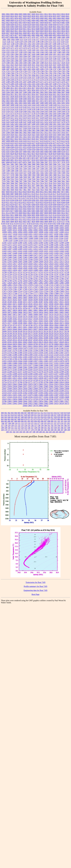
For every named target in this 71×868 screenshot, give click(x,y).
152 (16, 428)
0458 (42, 23)
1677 (38, 67)
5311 (29, 126)
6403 (33, 152)
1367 (29, 54)
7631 (67, 183)
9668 (50, 221)
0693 (59, 29)
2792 (46, 86)
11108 (16, 240)
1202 (42, 46)
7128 (16, 166)
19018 (36, 312)
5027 (8, 97)
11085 (46, 236)
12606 (25, 262)
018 (62, 413)
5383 (25, 130)
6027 (38, 139)
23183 (30, 391)
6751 (42, 156)
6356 (21, 149)
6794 (12, 158)
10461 (15, 228)
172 (12, 430)
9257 (67, 215)
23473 (25, 395)
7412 (59, 175)
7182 (50, 169)
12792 (20, 281)
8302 (42, 205)
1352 (8, 54)
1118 (42, 39)
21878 (62, 361)
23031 (62, 387)
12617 (15, 264)
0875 (8, 35)
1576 (59, 61)
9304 (4, 219)
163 (52, 428)
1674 (29, 67)
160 (42, 428)
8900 (55, 213)
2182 (63, 80)
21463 (56, 353)
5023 (59, 94)
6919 (38, 160)
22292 (56, 372)
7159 (12, 169)
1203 (46, 46)
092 (29, 421)
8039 (29, 192)
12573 (62, 260)
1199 (29, 46)
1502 (16, 56)
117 (39, 423)
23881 (62, 401)
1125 (4, 42)
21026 (15, 348)
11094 (15, 238)
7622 (63, 183)
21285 (20, 351)
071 (29, 419)
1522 (21, 58)
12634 (36, 266)
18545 (30, 304)
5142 (46, 109)
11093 (10, 238)
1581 (12, 63)
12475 (51, 255)
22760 (20, 382)
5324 (8, 128)
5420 (12, 135)
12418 (61, 249)
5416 (63, 133)
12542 (15, 260)
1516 (63, 56)
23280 (51, 391)
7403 (46, 175)
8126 (50, 194)
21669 (30, 357)
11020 (25, 234)
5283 (16, 124)
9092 (25, 215)
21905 (41, 363)
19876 (10, 327)
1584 (25, 63)
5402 (25, 133)
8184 (55, 198)
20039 (9, 329)
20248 (10, 336)
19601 (25, 323)
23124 (15, 391)
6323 (25, 147)
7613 (38, 183)
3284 (8, 92)
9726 (59, 221)
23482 (36, 395)
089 (19, 421)
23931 (4, 403)
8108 (25, 194)
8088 (16, 194)
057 (52, 417)
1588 (42, 63)
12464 (25, 255)
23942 (15, 403)
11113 (35, 240)
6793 (8, 158)
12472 (41, 255)
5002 (42, 92)
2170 (16, 80)
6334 (38, 147)
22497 (10, 376)
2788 (29, 86)
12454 (46, 253)
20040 (15, 329)
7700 (29, 188)
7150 (42, 166)
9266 (16, 217)
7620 (59, 183)
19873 (67, 325)
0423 (8, 23)
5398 (8, 133)
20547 (30, 340)
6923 (55, 160)
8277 (21, 205)
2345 (42, 84)
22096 (41, 367)
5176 (25, 114)
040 (65, 415)
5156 (8, 111)
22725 (30, 380)
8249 (67, 202)
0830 (46, 31)
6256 (50, 143)
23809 (20, 401)
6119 (42, 141)
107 (6, 423)
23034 (67, 387)
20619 (41, 342)
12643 (15, 268)
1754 (16, 71)
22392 (10, 374)
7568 (50, 179)
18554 (36, 304)
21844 (20, 361)
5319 (55, 126)
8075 (63, 192)
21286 (25, 351)
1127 (12, 42)
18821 (67, 308)
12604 (15, 262)
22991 (51, 387)
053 (39, 417)
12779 (25, 279)
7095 (50, 164)
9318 (33, 219)
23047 (4, 389)
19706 (4, 325)
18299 (36, 300)
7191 (21, 171)
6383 (63, 149)
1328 (63, 50)
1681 (50, 67)
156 (29, 428)
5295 (38, 124)
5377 (8, 130)
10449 (56, 226)
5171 (4, 114)
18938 (4, 312)
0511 (21, 25)
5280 (4, 124)
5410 (38, 133)
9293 (42, 217)
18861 (30, 310)
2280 (12, 84)
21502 (41, 355)
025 (16, 415)
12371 (10, 245)
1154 (63, 42)
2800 (8, 88)
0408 (50, 20)
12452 (36, 253)
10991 (10, 232)
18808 (51, 308)
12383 (67, 245)
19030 (41, 312)
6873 (29, 158)
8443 (25, 209)
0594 (33, 27)
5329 (29, 128)
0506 (67, 23)
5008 (67, 92)
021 (2, 415)
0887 (42, 35)
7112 (8, 166)
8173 (16, 198)
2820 (46, 88)
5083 (21, 103)
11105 (66, 238)
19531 (67, 321)
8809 (21, 213)
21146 (56, 348)
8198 (25, 200)
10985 (46, 230)
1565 (12, 61)
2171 (21, 80)
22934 (62, 384)
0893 (55, 35)
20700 (36, 344)
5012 (16, 94)
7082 (12, 164)
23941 (10, 403)
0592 (25, 27)
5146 (63, 109)
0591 (21, 27)
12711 (15, 272)
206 (60, 432)
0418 (55, 20)
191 (11, 432)
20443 (36, 338)
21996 (46, 365)
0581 (67, 25)
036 (52, 415)
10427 (67, 224)
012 (42, 413)
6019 (4, 139)
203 (50, 432)
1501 (12, 56)
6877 (38, 158)
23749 (51, 399)
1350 (67, 52)
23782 (67, 399)
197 (31, 432)
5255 (55, 122)
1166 (46, 44)
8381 (16, 207)
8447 (33, 209)
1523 (25, 58)
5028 (12, 97)
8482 (25, 211)
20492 (51, 338)
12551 (41, 260)
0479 (59, 23)
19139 (4, 317)
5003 (46, 92)
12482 (20, 257)
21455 (51, 353)
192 (14, 432)
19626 (46, 323)
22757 (15, 382)
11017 (10, 234)
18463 (10, 304)
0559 (29, 25)
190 (7, 432)
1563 (4, 61)
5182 (50, 114)
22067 (15, 367)
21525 (51, 355)
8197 (21, 200)
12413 (41, 249)
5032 (29, 97)
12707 (67, 270)
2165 (63, 78)
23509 (62, 395)
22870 (30, 384)
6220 (8, 143)
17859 (41, 293)
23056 (25, 389)
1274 (25, 48)
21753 (4, 359)
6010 (55, 137)
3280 (59, 90)
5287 (29, 124)
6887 (67, 158)
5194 (29, 116)
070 (26, 419)
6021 (12, 139)
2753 (59, 84)
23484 (41, 395)
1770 (16, 73)
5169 (63, 111)
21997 (51, 365)
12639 (62, 266)
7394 (33, 175)
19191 (36, 317)
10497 (4, 230)
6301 (46, 145)
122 (55, 423)
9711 (55, 221)
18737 (67, 306)
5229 (16, 120)
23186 (36, 391)
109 (13, 423)
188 (65, 430)
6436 (38, 152)
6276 (59, 143)
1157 (8, 44)
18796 (46, 308)
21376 (4, 353)
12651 (56, 268)
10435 (20, 226)
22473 (46, 374)
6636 (42, 154)
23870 (56, 401)
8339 (50, 205)
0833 (59, 31)
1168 (54, 44)
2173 (29, 80)
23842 (25, 401)
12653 (67, 268)
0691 (50, 29)
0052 (8, 18)
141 (49, 426)
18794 (41, 308)
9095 (33, 215)
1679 (46, 67)
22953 (4, 387)
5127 (54, 107)
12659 (30, 270)
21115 (36, 348)
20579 (62, 340)
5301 (55, 124)
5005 (55, 92)
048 (22, 417)
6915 (21, 160)
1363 (12, 54)
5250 (38, 122)
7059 (38, 162)
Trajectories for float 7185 (36, 582)
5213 (21, 118)
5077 (63, 101)
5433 (46, 135)
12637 (51, 266)
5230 (21, 120)
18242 (15, 300)
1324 (50, 50)
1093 (13, 39)
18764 (25, 308)
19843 (56, 325)
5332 (42, 128)
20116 (30, 331)
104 (65, 421)
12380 (51, 245)
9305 (8, 219)
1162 (29, 44)
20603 (25, 342)
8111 (29, 194)
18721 (56, 306)
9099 (42, 215)
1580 (8, 63)
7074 (55, 162)
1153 (59, 42)
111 (19, 423)
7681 (8, 188)
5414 (55, 133)
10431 (4, 226)
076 (45, 419)
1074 (25, 37)
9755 (20, 224)
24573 (67, 403)
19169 (20, 317)
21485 (10, 355)
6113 (29, 141)
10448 (51, 226)
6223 (16, 143)
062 (69, 417)
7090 (42, 164)
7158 (8, 169)
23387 (36, 393)
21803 (25, 359)
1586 (33, 63)
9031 (12, 215)
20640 (4, 344)
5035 (42, 97)
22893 (41, 384)
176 (26, 430)
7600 (59, 181)
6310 (16, 147)
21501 (36, 355)
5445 (63, 135)
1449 (46, 54)
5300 (50, 124)
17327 (51, 287)
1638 (59, 65)
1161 (25, 44)
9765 (54, 224)
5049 (25, 99)
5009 (4, 94)
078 (52, 419)
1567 (21, 61)
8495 (46, 211)
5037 (50, 97)
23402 (46, 393)
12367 (56, 243)
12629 (10, 266)
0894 (59, 35)
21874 (56, 361)
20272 (25, 336)
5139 (33, 109)
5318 (50, 126)
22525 (30, 376)
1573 (46, 61)
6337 (50, 147)
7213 (33, 171)
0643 (63, 27)
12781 (36, 279)
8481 (21, 211)
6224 (21, 143)
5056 (50, 99)
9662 (42, 221)
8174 (21, 198)
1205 (54, 46)
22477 (56, 374)
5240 (63, 120)
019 (65, 413)
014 (49, 413)
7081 (8, 164)
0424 (12, 23)
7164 (25, 169)
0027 (21, 16)
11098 (31, 238)
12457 (62, 253)
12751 (10, 276)
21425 (30, 353)
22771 (30, 382)
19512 (62, 321)
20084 (61, 329)
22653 (36, 378)
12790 (10, 281)
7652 (29, 185)
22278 (41, 372)
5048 (21, 99)
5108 (51, 105)
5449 (12, 137)
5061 (67, 99)
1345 (46, 52)
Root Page (35, 594)
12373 (20, 245)
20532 (15, 340)
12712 (20, 272)
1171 (67, 44)
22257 (20, 372)
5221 (50, 118)
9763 (46, 224)
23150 (25, 391)
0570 (59, 25)
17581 (51, 291)
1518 (4, 58)
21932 (56, 363)
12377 (36, 245)
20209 (46, 334)
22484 (62, 374)
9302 (63, 217)
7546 (63, 177)
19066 (4, 315)
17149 (46, 285)
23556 (30, 397)
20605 (30, 342)
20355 (10, 338)
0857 (55, 33)
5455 (33, 137)
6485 (50, 152)
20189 (41, 334)
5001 (38, 92)
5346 (67, 128)
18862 (36, 310)
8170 (8, 198)
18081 (10, 298)
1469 (67, 54)
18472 (15, 304)
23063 (30, 389)
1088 (59, 37)
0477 (50, 23)
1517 (67, 56)
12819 (30, 281)
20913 (25, 346)
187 (62, 430)
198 (34, 432)
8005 (67, 190)
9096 (38, 215)
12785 (56, 279)
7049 (29, 162)
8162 (50, 196)
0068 (8, 20)
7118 (12, 166)
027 (22, 415)
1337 (16, 52)
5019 (46, 94)
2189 (12, 82)
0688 (38, 29)
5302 (59, 124)
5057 (55, 99)
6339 (59, 147)
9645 (8, 221)
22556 (56, 376)
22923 (56, 384)
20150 (15, 334)
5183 (55, 114)
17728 (25, 293)
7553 (16, 179)
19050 (51, 312)
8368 (55, 205)
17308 (41, 287)
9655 (25, 221)
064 (6, 419)
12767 (46, 276)
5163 (38, 111)
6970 (12, 162)
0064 (59, 18)
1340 (29, 52)
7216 (46, 171)
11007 (56, 232)
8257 (16, 205)
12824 (56, 281)
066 (12, 419)
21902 (36, 363)
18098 (30, 298)
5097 (8, 105)
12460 (10, 255)
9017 (67, 213)
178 (32, 430)
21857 (36, 361)
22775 (36, 382)
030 (32, 415)
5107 (46, 105)
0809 (8, 31)
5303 (63, 124)
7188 (8, 171)
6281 (12, 145)
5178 (33, 114)
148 (2, 428)
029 (29, 415)
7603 (67, 181)
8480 (16, 211)
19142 (10, 317)
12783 (46, 279)
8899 (50, 213)
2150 (4, 78)
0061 (46, 18)
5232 (29, 120)
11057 (51, 234)
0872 (63, 33)
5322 (67, 126)
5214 (25, 118)
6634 (38, 154)
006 (22, 413)
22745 (62, 380)
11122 (55, 240)
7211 (25, 171)
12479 (4, 257)
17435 (51, 289)
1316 (21, 50)
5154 (67, 109)
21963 (15, 365)
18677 (36, 306)
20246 (4, 336)
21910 (46, 363)
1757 (29, 71)
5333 (46, 128)
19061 (56, 312)
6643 (4, 156)
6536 (63, 152)
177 (29, 430)
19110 (51, 315)
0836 (4, 33)
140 (45, 426)
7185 (63, 169)
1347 (55, 52)
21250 (4, 351)
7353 (4, 175)
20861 (10, 346)
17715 (20, 293)
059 (59, 417)
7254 (21, 173)
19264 (61, 317)
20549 (36, 340)
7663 (46, 185)
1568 (25, 61)
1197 (20, 46)
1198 (25, 46)
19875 (4, 327)
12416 (51, 249)
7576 (67, 179)
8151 (38, 196)
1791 (21, 75)
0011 (42, 14)
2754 (63, 84)
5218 (42, 118)
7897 (29, 190)
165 (59, 428)
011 (39, 413)
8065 (50, 192)
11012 (67, 232)
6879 (42, 158)
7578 (4, 181)
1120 (50, 39)
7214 (38, 171)
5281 (8, 124)
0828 (38, 31)
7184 (59, 169)
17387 (20, 289)
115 (32, 423)
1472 (4, 56)
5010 (8, 94)
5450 (16, 137)
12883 (46, 283)
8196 (16, 200)
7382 (21, 175)
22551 (41, 376)
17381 (15, 289)
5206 (59, 116)
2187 (4, 82)
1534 (46, 58)
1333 (67, 50)
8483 (29, 211)
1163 (33, 44)
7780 (42, 188)
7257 (25, 173)
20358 (15, 338)
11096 (20, 238)
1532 (42, 58)
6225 (25, 143)
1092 (9, 39)
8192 (4, 200)
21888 (15, 363)
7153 (55, 166)
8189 (67, 198)
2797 (63, 86)
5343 (59, 128)
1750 (67, 69)
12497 (62, 257)
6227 (33, 143)
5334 (50, 128)
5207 (63, 116)
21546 (67, 355)
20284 (36, 336)
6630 (21, 154)
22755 (10, 382)
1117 (38, 39)
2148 (63, 75)
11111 (26, 240)
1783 (55, 73)
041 (69, 415)
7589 (25, 181)
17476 (10, 291)
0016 (63, 14)
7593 (29, 181)
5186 (63, 114)
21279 (15, 351)
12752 (15, 276)
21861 (41, 361)
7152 (50, 166)
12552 (46, 260)
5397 (4, 133)
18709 (51, 306)
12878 (20, 283)
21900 (30, 363)
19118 (56, 315)
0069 (12, 20)
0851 (29, 33)
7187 (4, 171)
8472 (67, 209)
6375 (50, 149)
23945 (20, 403)
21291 (30, 351)
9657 (29, 221)
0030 (33, 16)
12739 (30, 274)
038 (59, 415)
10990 (4, 232)
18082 (15, 298)
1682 (55, 67)
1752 (8, 71)
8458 (46, 209)
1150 (46, 42)
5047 (16, 99)
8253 (8, 205)
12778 (20, 279)
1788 (8, 75)
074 (39, 419)
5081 (12, 103)
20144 (4, 334)
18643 (15, 306)
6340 (63, 147)
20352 (4, 338)
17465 (62, 289)
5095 (4, 105)
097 (45, 421)
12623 (46, 264)
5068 (29, 101)
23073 (51, 389)
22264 (25, 372)
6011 (59, 137)
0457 (38, 23)
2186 (67, 80)
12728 (67, 272)
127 (2, 426)
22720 (15, 380)
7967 (50, 190)
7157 (4, 169)
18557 (41, 304)
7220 (55, 171)
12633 (30, 266)
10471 (36, 228)
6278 (67, 143)
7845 (8, 190)
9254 (59, 215)
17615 (67, 291)
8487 (42, 211)
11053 (35, 234)
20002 (67, 327)
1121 (54, 39)
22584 (4, 378)
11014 (5, 234)
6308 (8, 147)
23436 (67, 393)
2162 (50, 78)
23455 (15, 395)
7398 (38, 175)
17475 (4, 291)
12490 (46, 257)
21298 (41, 351)
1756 (25, 71)
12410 (25, 249)
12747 (56, 274)
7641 (8, 185)
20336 (62, 336)
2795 (55, 86)
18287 (25, 300)
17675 (10, 293)
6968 (8, 162)
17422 (36, 289)
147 (69, 426)
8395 (59, 207)
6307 (4, 147)
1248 (67, 46)
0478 (55, 23)
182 (45, 430)
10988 (62, 230)
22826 (67, 382)
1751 (4, 71)
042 (2, 417)
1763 (55, 71)
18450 (67, 302)
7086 (29, 164)
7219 (50, 171)
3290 (33, 92)
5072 (42, 101)
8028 (25, 192)
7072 (50, 162)
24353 (56, 403)
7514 (42, 177)
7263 (46, 173)
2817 (33, 88)
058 (55, 417)
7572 (59, 179)
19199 (41, 317)
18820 (62, 308)
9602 (46, 219)
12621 (36, 264)
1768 (8, 73)
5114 (4, 107)
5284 (21, 124)
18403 (51, 302)
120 (48, 423)
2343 (33, 84)
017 (59, 413)
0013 (50, 14)
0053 (12, 18)
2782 (4, 86)
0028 (25, 16)
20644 (10, 344)
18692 (41, 306)
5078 (67, 101)
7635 (4, 185)
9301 (59, 217)
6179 (59, 141)
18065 (67, 296)
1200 (33, 46)
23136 (20, 391)
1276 (33, 48)
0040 (63, 16)
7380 (16, 175)
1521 (16, 58)
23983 (46, 403)
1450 (50, 54)
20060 (46, 329)
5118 (16, 107)
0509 (12, 25)
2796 (59, 86)
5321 (63, 126)
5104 (34, 105)
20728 (51, 344)
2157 (33, 78)
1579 (4, 63)
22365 (67, 372)
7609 (21, 183)
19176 (25, 317)
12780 (30, 279)
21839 (15, 361)
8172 (12, 198)
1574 (50, 61)
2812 (12, 88)
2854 (59, 88)
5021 (55, 94)
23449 (4, 395)
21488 (15, 355)
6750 (38, 156)
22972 (30, 387)
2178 (46, 80)
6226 (29, 143)
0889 (50, 35)
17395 (25, 289)
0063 (55, 18)
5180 (42, 114)
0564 (33, 25)
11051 (30, 234)
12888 (67, 283)
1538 (63, 58)
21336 (56, 351)
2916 (21, 90)
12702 (62, 270)
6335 (42, 147)
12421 (10, 251)
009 (32, 413)
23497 (56, 395)
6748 (29, 156)
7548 (4, 179)
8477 (12, 211)
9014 (63, 213)
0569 (55, 25)
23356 (20, 393)
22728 (36, 380)
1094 (17, 39)
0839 (12, 33)
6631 (25, 154)
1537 (59, 58)
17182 (67, 285)
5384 (29, 130)
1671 (16, 67)
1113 (21, 39)
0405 (38, 20)
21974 (25, 365)
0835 (67, 31)
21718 (56, 357)
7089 (38, 164)
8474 (4, 211)
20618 (36, 342)
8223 (42, 202)
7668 (59, 185)
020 (69, 413)
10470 (30, 228)
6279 (4, 145)
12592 (4, 262)
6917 (29, 160)
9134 (55, 215)
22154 (61, 367)
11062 (61, 234)
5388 (42, 130)
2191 (21, 82)
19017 (30, 312)
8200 (33, 200)
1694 (33, 69)
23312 (67, 391)
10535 (15, 230)
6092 (50, 139)
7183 (55, 169)
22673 (46, 378)
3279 (55, 90)
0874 (4, 35)
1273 (21, 48)
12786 (62, 279)
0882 (33, 35)
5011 (12, 94)
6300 (42, 145)
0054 (16, 18)
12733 (15, 274)
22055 (67, 365)
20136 (56, 331)
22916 (51, 384)
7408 (55, 175)
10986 (51, 230)
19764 (41, 325)
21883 (10, 363)
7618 (50, 183)
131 (16, 426)
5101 (21, 105)
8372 (63, 205)
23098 (67, 389)
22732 (41, 380)
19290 (4, 319)
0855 (46, 33)
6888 (4, 160)
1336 (12, 52)
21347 (61, 351)
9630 (50, 219)
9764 (50, 224)
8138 (4, 196)
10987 (56, 230)
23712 (30, 399)
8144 (21, 196)
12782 (41, 279)
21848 (30, 361)
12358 (15, 243)
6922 (50, 160)
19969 (30, 327)
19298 (10, 319)
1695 (38, 69)
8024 (21, 192)
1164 (38, 44)
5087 (38, 103)
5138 (29, 109)
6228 (38, 143)
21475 (67, 353)
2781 (67, 84)
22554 (46, 376)
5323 (4, 128)
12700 (51, 270)
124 (62, 423)
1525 (33, 58)
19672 (62, 323)
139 (42, 426)
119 (45, 423)
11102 (51, 238)
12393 (30, 247)
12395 (36, 247)
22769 (25, 382)
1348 (59, 52)
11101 (46, 238)
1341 (33, 52)
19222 (56, 317)
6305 (63, 145)
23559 (36, 397)
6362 (46, 149)
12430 (41, 251)
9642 (4, 221)
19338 (36, 319)
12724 (51, 272)
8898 (46, 213)
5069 (33, 101)
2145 (50, 75)
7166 (33, 169)
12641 (4, 268)
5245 (16, 122)
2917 (25, 90)
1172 (4, 46)
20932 (41, 346)
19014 (25, 312)
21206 (61, 348)
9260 (4, 217)
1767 (4, 73)
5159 (21, 111)
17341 (67, 287)
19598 (20, 323)
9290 (33, 217)
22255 (15, 372)
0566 (42, 25)
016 (55, 413)
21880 (4, 363)
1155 (67, 42)
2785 (16, 86)
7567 (46, 179)
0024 (12, 16)
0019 (4, 16)
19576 (4, 323)
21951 (4, 365)
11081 (30, 236)
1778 (33, 73)
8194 (12, 200)
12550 (36, 260)
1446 (38, 54)
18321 (56, 300)
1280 (50, 48)
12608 (36, 262)
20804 (56, 344)
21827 (61, 359)
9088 (16, 215)
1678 (42, 67)
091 (26, 421)
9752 (12, 224)
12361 (25, 243)
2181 (59, 80)
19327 (30, 319)
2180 (55, 80)
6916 (25, 160)
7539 (55, 177)
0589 (16, 27)
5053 (42, 99)
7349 (63, 173)
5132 (4, 109)
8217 (33, 202)
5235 (42, 120)
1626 (25, 65)
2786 (21, 86)
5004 (50, 92)
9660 (38, 221)
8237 (55, 202)
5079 (4, 103)
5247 (25, 122)
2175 (38, 80)
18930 (67, 310)
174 (19, 430)
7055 (33, 162)
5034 (38, 97)
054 (42, 417)
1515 (59, 56)
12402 (62, 247)
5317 (46, 126)
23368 (30, 393)
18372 (25, 302)
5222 (55, 118)
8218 (38, 202)
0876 (12, 35)
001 (6, 413)
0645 (4, 29)
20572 (51, 340)
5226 (4, 120)
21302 (46, 351)
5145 (59, 109)
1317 (25, 50)
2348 (55, 84)
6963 (67, 160)
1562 (67, 58)
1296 (67, 48)
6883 (55, 158)
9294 (46, 217)
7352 (67, 173)
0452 (16, 23)
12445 (67, 251)
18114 (46, 298)
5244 (12, 122)
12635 (41, 266)
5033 (33, 97)
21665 (25, 357)
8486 (38, 211)
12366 (51, 243)
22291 (51, 372)
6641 (63, 154)
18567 (46, 304)
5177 (29, 114)
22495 (67, 374)
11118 (45, 240)
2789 (33, 86)
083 (69, 419)
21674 (36, 357)
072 (32, 419)
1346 (50, 52)
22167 (67, 367)
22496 (4, 376)
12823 (51, 281)
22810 (62, 382)
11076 (25, 236)
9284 (29, 217)
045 (12, 417)
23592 (46, 397)
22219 (51, 370)
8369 (59, 205)
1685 (67, 67)
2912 (4, 90)
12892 (10, 285)
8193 (8, 200)
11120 (50, 240)
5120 (25, 107)
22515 (20, 376)
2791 (42, 86)
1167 (50, 44)
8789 (12, 213)
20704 (41, 344)
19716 (10, 325)
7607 (16, 183)
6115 (33, 141)
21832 (67, 359)
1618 (63, 63)
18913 (56, 310)
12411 (30, 249)
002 (9, 413)
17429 (46, 289)
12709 (10, 272)
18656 (25, 306)
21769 (10, 359)
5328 (25, 128)
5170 (67, 111)
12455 (51, 253)
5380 (16, 130)
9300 (55, 217)
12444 (62, 251)
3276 (42, 90)
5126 (50, 107)
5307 (12, 126)
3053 (29, 90)
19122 (61, 315)
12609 (41, 262)
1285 (63, 48)
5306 (8, 126)
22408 (15, 374)
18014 (30, 296)
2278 (4, 84)
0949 (63, 35)
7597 (46, 181)
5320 (59, 126)
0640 (50, 27)
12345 (4, 243)
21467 (62, 353)
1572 (42, 61)
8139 (8, 196)
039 (62, 415)
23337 (10, 393)
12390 (25, 247)
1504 (25, 56)
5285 (25, 124)
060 (62, 417)
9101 (46, 215)
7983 (59, 190)
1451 (55, 54)
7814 (59, 188)
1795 (29, 75)
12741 (36, 274)
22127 (51, 367)
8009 (8, 192)
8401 (67, 207)
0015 (59, 14)
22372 (4, 374)
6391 (67, 149)
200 (41, 432)
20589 (4, 342)
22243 (4, 372)
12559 (56, 260)
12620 (30, 264)
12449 (20, 253)
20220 (51, 334)
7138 (21, 166)
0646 (8, 29)
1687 (8, 69)
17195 (4, 287)
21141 (46, 348)
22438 (25, 374)
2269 (33, 82)
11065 (5, 236)
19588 (15, 323)
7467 (29, 177)
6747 (25, 156)
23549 (25, 397)
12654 (4, 270)
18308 (46, 300)
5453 (29, 137)
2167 (4, 80)
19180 (30, 317)
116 (35, 423)
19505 (56, 321)
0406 (42, 20)
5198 (46, 116)
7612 (33, 183)
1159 (17, 44)
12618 (20, 264)
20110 (25, 331)
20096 (4, 331)
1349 (63, 52)
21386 (15, 353)
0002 (8, 14)
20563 (46, 340)
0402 (29, 20)
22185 (15, 370)
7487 (33, 177)
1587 (38, 63)
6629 (16, 154)
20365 (20, 338)
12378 (41, 245)
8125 (46, 194)
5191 (16, 116)
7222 (63, 171)
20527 (4, 340)
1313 (8, 50)
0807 (4, 31)
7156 (67, 166)
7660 (38, 185)
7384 (25, 175)
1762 (50, 71)
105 (69, 421)
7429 (12, 177)
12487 (41, 257)
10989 (67, 230)
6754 (55, 156)
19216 (51, 317)
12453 (41, 253)
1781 (46, 73)
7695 (16, 188)
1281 (55, 48)
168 (69, 428)
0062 (50, 18)
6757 (67, 156)
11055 (46, 234)
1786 (67, 73)
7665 (50, 185)
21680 (46, 357)
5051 (33, 99)
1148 (38, 42)
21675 (41, 357)
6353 (8, 149)
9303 (67, 217)
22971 (25, 387)
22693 (62, 378)
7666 (55, 185)
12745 (51, 274)
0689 (42, 29)
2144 (46, 75)
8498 (55, 211)
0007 (29, 14)
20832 (62, 344)
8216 (29, 202)
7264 (50, 173)
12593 (10, 262)
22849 (20, 384)
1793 (25, 75)
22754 (4, 382)
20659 (15, 344)
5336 (55, 128)
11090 (61, 236)
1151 (50, 42)
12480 (10, 257)
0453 (21, 23)
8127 (55, 194)
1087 (55, 37)
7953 (42, 190)
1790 (16, 75)
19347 (46, 319)
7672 (67, 185)
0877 (16, 35)
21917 (51, 363)
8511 (4, 213)
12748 (62, 274)
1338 (21, 52)
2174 (33, 80)
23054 (20, 389)
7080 (4, 164)
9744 (67, 221)
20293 (41, 336)
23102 (4, 391)
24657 (30, 406)
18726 (62, 306)
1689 (16, 69)
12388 (20, 247)
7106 (67, 164)
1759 (38, 71)
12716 (30, 272)
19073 (20, 315)
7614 (42, 183)
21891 (25, 363)
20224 (56, 334)
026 (19, 415)
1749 (63, 69)
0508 (8, 25)
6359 (33, 149)
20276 (30, 336)
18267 (20, 300)
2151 (8, 78)
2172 (25, 80)
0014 (55, 14)
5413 (50, 133)
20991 (5, 348)
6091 (46, 139)
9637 (67, 219)
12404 (67, 247)
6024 (25, 139)
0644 (67, 27)
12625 (56, 264)
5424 (29, 135)
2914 (12, 90)
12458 (67, 253)
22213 (41, 370)
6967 (4, 162)
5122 (33, 107)
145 (62, 426)
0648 (12, 29)
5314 (33, 126)
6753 (50, 156)
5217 (38, 118)
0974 (4, 37)
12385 (10, 247)
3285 (12, 92)
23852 (36, 401)
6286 (33, 145)
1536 (55, 58)
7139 (25, 166)
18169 (61, 298)
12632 (25, 266)
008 (29, 413)
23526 (10, 397)
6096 (67, 139)
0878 (21, 35)
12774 (4, 279)
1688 (12, 69)
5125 (46, 107)
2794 (50, 86)
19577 (10, 323)
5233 (33, 120)
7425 (4, 177)
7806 (55, 188)
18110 (41, 298)
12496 (56, 257)
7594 (33, 181)
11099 (36, 238)
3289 (29, 92)
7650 (25, 185)
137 (36, 426)
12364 (41, 243)
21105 (31, 348)
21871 (51, 361)
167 (65, 428)
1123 (63, 39)
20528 (10, 340)
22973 (36, 387)
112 (22, 423)
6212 (63, 141)
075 (42, 419)
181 (42, 430)
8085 (8, 194)
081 (62, 419)
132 (19, 426)
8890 (33, 213)
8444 (29, 209)
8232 (50, 202)
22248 (10, 372)
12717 (35, 272)
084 (2, 421)
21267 (10, 351)
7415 (63, 175)
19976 (41, 327)
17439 (56, 289)
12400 (51, 247)
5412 (46, 133)
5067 (25, 101)
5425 (33, 135)
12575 (67, 260)
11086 (51, 236)
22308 (62, 372)
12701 (56, 270)
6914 (16, 160)
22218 (46, 370)
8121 (38, 194)
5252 (46, 122)
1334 (4, 52)
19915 (20, 327)
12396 (41, 247)
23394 (41, 393)
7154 (59, 166)
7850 (16, 190)
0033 (46, 16)
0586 (12, 27)
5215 (29, 118)
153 (19, 428)
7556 (21, 179)
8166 (67, 196)
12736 (25, 274)
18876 (46, 310)
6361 (42, 149)
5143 (50, 109)
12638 (56, 266)
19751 (36, 325)
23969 (41, 403)
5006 (59, 92)
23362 (25, 393)
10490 (56, 228)
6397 (21, 152)
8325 (46, 205)
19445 (46, 321)
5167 (55, 111)
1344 (42, 52)
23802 (10, 401)
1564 (8, 61)
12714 (25, 272)
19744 (25, 325)
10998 (41, 232)
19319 (25, 319)
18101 (36, 298)
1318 (29, 50)
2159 (42, 78)
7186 (67, 169)
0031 (38, 16)
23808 (15, 401)
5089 (46, 103)
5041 (67, 97)
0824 (29, 31)
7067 (46, 162)
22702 (67, 378)
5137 (25, 109)
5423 (25, 135)
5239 (59, 120)
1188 (16, 46)
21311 (51, 351)
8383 (25, 207)
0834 (63, 31)
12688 (36, 270)
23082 (56, 389)
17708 (15, 293)
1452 (59, 54)
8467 (59, 209)
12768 (51, 276)
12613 (61, 262)
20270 (20, 336)
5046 (12, 99)
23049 (10, 389)
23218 (46, 391)
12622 (41, 264)
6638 (50, 154)
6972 (16, 162)
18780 (36, 308)
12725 (56, 272)
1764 (59, 71)
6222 (12, 143)
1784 (59, 73)
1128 (17, 42)
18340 (4, 302)
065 (9, 419)
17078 (30, 285)
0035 (55, 16)
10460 (10, 228)
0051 (4, 18)
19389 (4, 321)
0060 (42, 18)
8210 (4, 202)
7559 (33, 179)
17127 (41, 285)
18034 (46, 296)
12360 (20, 243)
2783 (8, 86)
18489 (20, 304)
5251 (42, 122)
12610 (46, 262)
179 (36, 430)
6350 (67, 147)
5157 (12, 111)
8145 (25, 196)
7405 (50, 175)
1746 (50, 69)
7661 (42, 185)
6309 (12, 147)
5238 (55, 120)
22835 (10, 384)
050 (29, 417)
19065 (67, 312)
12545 (25, 260)
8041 (33, 192)
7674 (4, 188)
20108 (15, 331)
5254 (50, 122)
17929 (67, 293)
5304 (67, 124)
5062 (4, 101)
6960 (63, 160)
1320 (33, 50)
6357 (25, 149)
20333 (56, 336)
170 (6, 430)
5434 (50, 135)
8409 (12, 209)
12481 (15, 257)
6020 (8, 139)
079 (55, 419)
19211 (46, 317)
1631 (33, 65)
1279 (46, 48)
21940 (67, 363)
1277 (38, 48)
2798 (67, 86)
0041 (67, 16)
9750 (7, 224)
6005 (46, 137)
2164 (59, 78)
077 (49, 419)
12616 (10, 264)
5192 (21, 116)
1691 (21, 69)
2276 (63, 82)
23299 (62, 391)
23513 (67, 395)
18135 (51, 298)
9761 (37, 224)
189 (69, 430)
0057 (29, 18)
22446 (36, 374)
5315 (38, 126)
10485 (46, 228)
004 (16, 413)
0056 (25, 18)
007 (26, 413)
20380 (30, 338)
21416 (25, 353)
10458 (4, 228)
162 (49, 428)
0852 (33, 33)
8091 (21, 194)
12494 (51, 257)
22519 (25, 376)
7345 (59, 173)
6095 (63, 139)
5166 (50, 111)
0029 (29, 16)
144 (59, 426)
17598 (56, 291)
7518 (46, 177)
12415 (46, 249)
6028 (42, 139)
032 (39, 415)
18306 (41, 300)
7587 (21, 181)
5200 (55, 116)
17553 (41, 291)
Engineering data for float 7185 (35, 590)
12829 (15, 283)
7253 (16, 173)
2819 (42, 88)
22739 (46, 380)
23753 (56, 399)
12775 (10, 279)
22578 (67, 376)
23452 (10, 395)
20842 (4, 346)
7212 (29, 171)
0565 (38, 25)
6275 (55, 143)
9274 (21, 217)
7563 (38, 179)
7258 (29, 173)
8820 (25, 213)
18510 (25, 304)
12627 (67, 264)
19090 (36, 315)
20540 (25, 340)
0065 (63, 18)
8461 (50, 209)
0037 (59, 16)
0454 (25, 23)
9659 (33, 221)
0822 (21, 31)
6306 (67, 145)
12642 (10, 268)
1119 (46, 39)
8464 (55, 209)
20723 (46, 344)
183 (49, 430)
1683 (59, 67)
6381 (55, 149)
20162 (20, 334)
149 (6, 428)
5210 (8, 118)
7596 (42, 181)
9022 (8, 215)
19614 (36, 323)
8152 (42, 196)
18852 (25, 310)
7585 (12, 181)
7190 (16, 171)
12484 (30, 257)
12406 (4, 249)
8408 (8, 209)
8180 (42, 198)
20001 (62, 327)
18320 (51, 300)
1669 (8, 67)
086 (9, 421)
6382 (59, 149)
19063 (62, 312)
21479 (4, 355)
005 (19, 413)
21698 (51, 357)
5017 (38, 94)
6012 (63, 137)
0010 (38, 14)
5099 (12, 105)
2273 (50, 82)
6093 (55, 139)
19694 (67, 323)
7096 (55, 164)
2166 (67, 78)
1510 (38, 56)
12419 (67, 249)
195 (24, 432)
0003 (12, 14)
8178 (33, 198)
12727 (61, 272)
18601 (62, 304)
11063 (66, 234)
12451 (30, 253)
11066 (10, 236)
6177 (54, 141)
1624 (16, 65)
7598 (50, 181)
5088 (42, 103)
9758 (29, 224)
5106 (42, 105)
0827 (33, 31)
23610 (4, 399)
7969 (55, 190)
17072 (25, 285)
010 (36, 413)
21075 (25, 348)
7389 (29, 175)
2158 (38, 78)
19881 (15, 327)
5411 (42, 133)
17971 (10, 296)
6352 (4, 149)
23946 (25, 403)
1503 (21, 56)
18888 (51, 310)
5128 (59, 107)
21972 (20, 365)
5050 (29, 99)
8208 (63, 200)
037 (55, 415)
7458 (25, 177)
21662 (20, 357)
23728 (35, 399)
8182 (46, 198)
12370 (4, 245)
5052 (38, 99)
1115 (29, 39)
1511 (42, 56)
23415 (56, 393)
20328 (46, 336)
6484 (46, 152)
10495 (67, 228)
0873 (67, 33)
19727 (20, 325)
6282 (16, 145)
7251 (8, 173)
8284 (33, 205)
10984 (41, 230)
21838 (10, 361)
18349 (10, 302)
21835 (4, 361)
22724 (25, 380)
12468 (30, 255)
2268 (29, 82)
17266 (20, 287)
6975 (21, 162)
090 (22, 421)
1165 (42, 44)
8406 (4, 209)
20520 (62, 338)
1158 (12, 44)
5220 (46, 118)
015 (52, 413)
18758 (15, 308)
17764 (30, 293)
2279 (8, 84)
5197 (42, 116)
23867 (51, 401)
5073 (46, 101)
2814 (21, 88)
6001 (38, 137)
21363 (67, 351)
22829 (4, 384)
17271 (30, 287)
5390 (50, 130)
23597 (56, 397)
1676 (33, 67)
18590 (51, 304)
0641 (55, 27)
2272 (46, 82)
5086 (33, 103)
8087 (12, 194)
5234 (38, 120)
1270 (8, 48)
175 (22, 430)
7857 (21, 190)
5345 (63, 128)
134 (26, 426)
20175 (30, 334)
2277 (67, 82)
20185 (36, 334)
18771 (30, 308)
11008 (61, 232)
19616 (41, 323)
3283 (4, 92)
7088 (33, 164)
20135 (51, 331)
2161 (46, 78)
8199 (29, 200)
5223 (59, 118)
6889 (8, 160)
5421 (16, 135)
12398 (46, 247)
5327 (21, 128)
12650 (51, 268)
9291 (38, 217)
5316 (42, 126)
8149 (33, 196)
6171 (50, 141)
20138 (67, 331)
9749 (3, 224)
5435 (55, 135)
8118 (33, 194)
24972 (46, 406)
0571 (63, 25)
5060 (63, 99)
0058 (33, 18)
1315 (16, 50)
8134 (67, 194)
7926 (38, 190)
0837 (8, 33)
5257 (59, 122)
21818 (51, 359)
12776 (15, 279)
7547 (67, 177)
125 (65, 423)
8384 (29, 207)
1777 (29, 73)
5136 (21, 109)
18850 (20, 310)
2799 (4, 88)
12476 (56, 255)
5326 (16, 128)
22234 (62, 370)
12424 (20, 251)
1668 (4, 67)
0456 (33, 23)
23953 (30, 403)
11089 (56, 236)
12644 (20, 268)
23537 (20, 397)
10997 (36, 232)
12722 (41, 272)
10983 (36, 230)
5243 (8, 122)
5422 (21, 135)
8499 (59, 211)
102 (59, 421)
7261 (38, 173)
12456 (56, 253)
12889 (4, 285)
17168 (56, 285)
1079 (46, 37)
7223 (67, 171)
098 (49, 421)
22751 (67, 380)
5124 (42, 107)
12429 (36, 251)
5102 (25, 105)
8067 (59, 192)
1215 (59, 46)
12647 (36, 268)
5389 (46, 130)
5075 (55, 101)
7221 (59, 171)
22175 (10, 370)
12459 (4, 255)
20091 (67, 329)
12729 (4, 274)
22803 (51, 382)
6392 (4, 152)
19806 (46, 325)
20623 (51, 342)
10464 (25, 228)
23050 (15, 389)
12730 (10, 274)
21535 (62, 355)
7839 (4, 190)
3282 (67, 90)
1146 (29, 42)
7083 (16, 164)
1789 (12, 75)
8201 (38, 200)
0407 (46, 20)
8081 (67, 192)
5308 (16, 126)
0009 (33, 14)
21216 (66, 348)
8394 (55, 207)
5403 (29, 133)
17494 (15, 291)
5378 (12, 130)
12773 (67, 276)
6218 (67, 141)
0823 (25, 31)
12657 (20, 270)
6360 (38, 149)
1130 (25, 42)
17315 (46, 287)
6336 (46, 147)
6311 (21, 147)
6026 (33, 139)
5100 (17, 105)
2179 (50, 80)
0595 (38, 27)
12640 (67, 266)
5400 (16, 133)
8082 (4, 194)
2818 (38, 88)
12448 (15, 253)
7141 (33, 166)
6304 (59, 145)
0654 (33, 29)
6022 (16, 139)
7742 (38, 188)
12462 (20, 255)
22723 (20, 380)
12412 (35, 249)
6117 (38, 141)
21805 (30, 359)
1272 (16, 48)
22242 (67, 370)
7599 (55, 181)
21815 (46, 359)
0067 (4, 20)
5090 (50, 103)
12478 (67, 255)
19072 (15, 315)
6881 (46, 158)
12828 (10, 283)
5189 (8, 116)
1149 (42, 42)
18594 (56, 304)
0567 (46, 25)
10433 (10, 226)
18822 (4, 310)
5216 (33, 118)
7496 (38, 177)
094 (36, 421)
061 (65, 417)
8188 (63, 198)
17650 (4, 293)
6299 (38, 145)
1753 (12, 71)
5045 (8, 99)
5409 (33, 133)
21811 (41, 359)
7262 (42, 173)
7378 (12, 175)
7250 (4, 173)
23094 (62, 389)
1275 (29, 48)
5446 (67, 135)
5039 (59, 97)
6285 (29, 145)
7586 (16, 181)
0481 (63, 23)
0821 (16, 31)
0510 (16, 25)
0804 (63, 29)
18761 (20, 308)
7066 (42, 162)
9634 (63, 219)
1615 (50, 63)
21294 (36, 351)
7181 (46, 169)
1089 (63, 37)
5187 (67, 114)
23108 (10, 391)
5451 (21, 137)
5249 (33, 122)
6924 (59, 160)
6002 (42, 137)
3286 (16, 92)
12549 (30, 260)
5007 (63, 92)
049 (26, 417)
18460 (4, 304)
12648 (41, 268)
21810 (36, 359)
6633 (33, 154)
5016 (33, 94)
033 (42, 415)
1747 (55, 69)
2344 (38, 84)
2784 (12, 86)
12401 (56, 247)
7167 (38, 169)
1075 (29, 37)
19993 (51, 327)
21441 (46, 353)
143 (55, 426)
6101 (17, 141)
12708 (4, 272)
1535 (50, 58)
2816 (29, 88)
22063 (10, 367)
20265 (15, 336)
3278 (50, 90)
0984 (12, 37)
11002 (46, 232)
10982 (30, 230)
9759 (33, 224)
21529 (56, 355)
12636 (46, 266)
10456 (67, 226)
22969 (20, 387)
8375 (4, 207)
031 (36, 415)
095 (39, 421)
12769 (56, 276)
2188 (8, 82)
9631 (55, 219)
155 (26, 428)
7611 (29, 183)
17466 (67, 289)
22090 (30, 367)
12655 (10, 270)
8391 (42, 207)
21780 (15, 359)
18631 (10, 306)
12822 (46, 281)
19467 (51, 321)
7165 (29, 169)
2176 (42, 80)
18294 (30, 300)
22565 (62, 376)
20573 (56, 340)
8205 (50, 200)
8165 (63, 196)
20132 (41, 331)
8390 (38, 207)
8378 (8, 207)
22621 (20, 378)
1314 (12, 50)
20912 (20, 346)
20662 (20, 344)
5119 (20, 107)
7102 (63, 164)
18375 (30, 302)
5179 (38, 114)
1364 (16, 54)
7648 (21, 185)
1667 (67, 65)
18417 (56, 302)
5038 (55, 97)
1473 (8, 56)
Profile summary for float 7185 (35, 586)
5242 (4, 122)
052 (36, 417)
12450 (25, 253)
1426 (33, 54)
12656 (15, 270)
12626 (62, 264)
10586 (20, 230)
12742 (41, 274)
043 (6, 417)
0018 (67, 14)
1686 (4, 69)
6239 (46, 143)
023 (9, 415)
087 (12, 421)
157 (32, 428)
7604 (4, 183)
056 (49, 417)
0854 (42, 33)
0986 (16, 37)
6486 (55, 152)
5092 (59, 103)
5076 (59, 101)
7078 (63, 162)
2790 (38, 86)
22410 (20, 374)
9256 (63, 215)
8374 (67, 205)
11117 (40, 240)
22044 (62, 365)
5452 (25, 137)
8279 (25, 205)
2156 (29, 78)
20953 (46, 346)
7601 (63, 181)
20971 (62, 346)
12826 (67, 281)
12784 (51, 279)
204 (54, 432)
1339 (25, 52)
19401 (15, 321)
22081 (25, 367)
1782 (50, 73)
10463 (20, 228)
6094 (59, 139)
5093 (63, 103)
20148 (10, 334)
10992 (15, 232)
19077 (25, 315)
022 (6, 415)
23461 (20, 395)
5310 (25, 126)
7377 (8, 175)
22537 (36, 376)
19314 (20, 319)
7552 (12, 179)
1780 (42, 73)
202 (47, 432)
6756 (63, 156)
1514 (55, 56)
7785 (46, 188)
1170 (63, 44)
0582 (4, 27)
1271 (12, 48)
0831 (50, 31)
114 (29, 423)
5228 (12, 120)
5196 (38, 116)
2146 (55, 75)
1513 (50, 56)
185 (55, 430)
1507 (29, 56)
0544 (25, 25)
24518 (62, 403)
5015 (29, 94)
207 (64, 432)
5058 (59, 99)
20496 (56, 338)
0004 (16, 14)
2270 (38, 82)
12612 (56, 262)
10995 (25, 232)
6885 (63, 158)
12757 (30, 276)
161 (45, 428)
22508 (15, 376)
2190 (16, 82)
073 (36, 419)
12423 (15, 251)
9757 (24, 224)
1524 (29, 58)
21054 (20, 348)
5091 (55, 103)
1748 (59, 69)
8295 (38, 205)
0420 (63, 20)
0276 (25, 20)
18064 (62, 296)
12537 (67, 257)
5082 (16, 103)
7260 (33, 173)
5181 (46, 114)
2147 (59, 75)
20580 (67, 340)
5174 (16, 114)
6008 (50, 137)
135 (29, 426)
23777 (61, 399)
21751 (67, 357)
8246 (63, 202)
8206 (55, 200)
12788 (4, 281)
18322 (62, 300)
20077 (56, 329)
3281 (63, 90)
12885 (56, 283)
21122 (41, 348)
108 (9, 423)
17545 (36, 291)
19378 (67, 319)
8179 (38, 198)
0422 (4, 23)
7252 (12, 173)
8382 (21, 207)
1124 (67, 39)
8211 (8, 202)
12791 (15, 281)
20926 (36, 346)
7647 (16, 185)
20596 (15, 342)
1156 (4, 44)
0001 (4, 14)
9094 (29, 215)
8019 (16, 192)
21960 (10, 365)
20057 (35, 329)
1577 (63, 61)
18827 (10, 310)
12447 (10, 253)
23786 (4, 401)
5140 (38, 109)
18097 (25, 298)
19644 (56, 323)
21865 (46, 361)
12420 (4, 251)
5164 (42, 111)
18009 (20, 296)
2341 (25, 84)
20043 (20, 329)
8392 (46, 207)
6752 (46, 156)
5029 (16, 97)
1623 (12, 65)
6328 (29, 147)
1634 (46, 65)
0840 (16, 33)
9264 (8, 217)
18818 (56, 308)
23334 (4, 393)
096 (42, 421)
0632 (42, 27)
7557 (25, 179)
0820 (12, 31)
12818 (25, 281)
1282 (59, 48)
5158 (16, 111)
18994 (15, 312)
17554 (46, 291)
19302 (15, 319)
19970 (36, 327)
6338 (55, 147)
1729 (46, 69)
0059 (38, 18)
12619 (25, 264)
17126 (36, 285)
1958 (33, 75)
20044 (25, 329)
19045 (46, 312)
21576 (10, 357)
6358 (29, 149)
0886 (38, 35)
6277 (63, 143)
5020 (50, 94)
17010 (15, 285)
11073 (15, 236)
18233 (10, 300)
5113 (67, 105)
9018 (4, 215)
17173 (62, 285)
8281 (29, 205)
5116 (12, 107)
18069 (4, 298)
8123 (42, 194)
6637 (46, 154)
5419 (8, 135)
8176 (29, 198)
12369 (67, 243)
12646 (30, 268)
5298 (42, 124)
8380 (12, 207)
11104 (61, 238)
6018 (67, 137)
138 (39, 426)
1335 (8, 52)
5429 (42, 135)
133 (22, 426)
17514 (20, 291)
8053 (46, 192)
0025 (16, 16)
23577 (41, 397)
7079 (67, 162)
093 (32, 421)
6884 (59, 158)
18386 (36, 302)
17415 (30, 289)
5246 (21, 122)
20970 (56, 346)
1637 (55, 65)
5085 (29, 103)
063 (2, 419)
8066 (55, 192)
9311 (16, 219)
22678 (51, 378)
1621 (4, 65)
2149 (67, 75)
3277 (46, 90)
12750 (4, 276)
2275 (59, 82)
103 (62, 421)
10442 (41, 226)
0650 (21, 29)
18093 (20, 298)
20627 (56, 342)
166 (62, 428)
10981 (25, 230)
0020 (8, 16)
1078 (42, 37)
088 (16, 421)
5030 (21, 97)
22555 (51, 376)
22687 (56, 378)
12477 (62, 255)
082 (65, 419)
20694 (30, 344)
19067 (10, 315)
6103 (25, 141)
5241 (67, 120)
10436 (25, 226)
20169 (25, 334)
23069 (36, 389)
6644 (8, 156)
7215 (42, 171)
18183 (67, 298)
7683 (12, 188)
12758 (36, 276)
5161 (29, 111)
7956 (46, 190)
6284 (25, 145)
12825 (62, 281)
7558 (29, 179)
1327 (59, 50)
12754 (20, 276)
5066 (21, 101)
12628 (4, 266)
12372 (15, 245)
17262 (15, 287)
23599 (62, 397)
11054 (41, 234)
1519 (8, 58)
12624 (51, 264)
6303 (55, 145)
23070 (41, 389)
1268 (4, 48)
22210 (36, 370)
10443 (46, 226)
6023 (21, 139)
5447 (4, 137)
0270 (21, 20)
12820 (36, 281)
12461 (15, 255)
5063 (8, 101)
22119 (46, 367)
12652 (62, 268)
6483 (42, 152)
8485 (33, 211)
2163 (55, 78)
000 (2, 413)
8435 (21, 209)
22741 (51, 380)
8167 (4, 198)
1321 (38, 50)
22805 (56, 382)
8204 (46, 200)
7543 (59, 177)
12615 (4, 264)
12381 (56, 245)
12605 (20, 262)
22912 (46, 384)
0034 (50, 16)
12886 (62, 283)
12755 (25, 276)
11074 (20, 236)
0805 (67, 29)
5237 (50, 120)
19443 (41, 321)
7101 (59, 164)
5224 (63, 118)
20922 (30, 346)
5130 (63, 107)
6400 (25, 152)
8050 (38, 192)
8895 (38, 213)
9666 (46, 221)
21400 (20, 353)
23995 (51, 403)
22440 (30, 374)
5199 (50, 116)
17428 (41, 289)
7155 (63, 166)
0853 (38, 33)
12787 (67, 279)
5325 (12, 128)
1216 (63, 46)
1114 (25, 39)
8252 (4, 205)
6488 (59, 152)
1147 (33, 42)
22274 (36, 372)
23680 (20, 399)
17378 (10, 289)
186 (59, 430)
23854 (41, 401)
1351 (4, 54)
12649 (46, 268)
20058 (41, 329)
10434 (15, 226)
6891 (12, 160)
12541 (10, 260)
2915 (16, 90)
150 (9, 428)
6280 (8, 145)
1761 (46, 71)
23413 (51, 393)
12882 (41, 283)
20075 (51, 329)
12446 (4, 253)
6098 (8, 141)
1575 (55, 61)
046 (16, 417)
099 (52, 421)
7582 (8, 181)
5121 (29, 107)
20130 (35, 331)
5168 (59, 111)
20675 (25, 344)
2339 (16, 84)
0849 (25, 33)
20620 (46, 342)
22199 (25, 370)
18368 (20, 302)
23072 (46, 389)
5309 (21, 126)
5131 (67, 107)
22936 (67, 384)
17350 (4, 289)
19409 (20, 321)
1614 (46, 63)
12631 (20, 266)
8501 (63, 211)
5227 (8, 120)
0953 (67, 35)
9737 (63, 221)
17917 (62, 293)
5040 (63, 97)
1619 (67, 63)
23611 (10, 399)
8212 (12, 202)
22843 (15, 384)
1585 (29, 63)
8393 (50, 207)
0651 (25, 29)
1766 (67, 71)
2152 (12, 78)
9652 (21, 221)
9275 (25, 217)
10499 (10, 230)
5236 (46, 120)
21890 (20, 363)
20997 (10, 348)
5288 (33, 124)
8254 (12, 205)
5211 (12, 118)
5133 (8, 109)
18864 (41, 310)
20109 (20, 331)
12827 (4, 283)
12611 (51, 262)
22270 (30, 372)
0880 (25, 35)
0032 (42, 16)
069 (22, 419)
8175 (25, 198)
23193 (41, 391)
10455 (62, 226)
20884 (15, 346)
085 (6, 421)
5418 (4, 135)
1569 (29, 61)
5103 (29, 105)
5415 (59, 133)
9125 (50, 215)
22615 (15, 378)
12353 (10, 243)
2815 (25, 88)
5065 (16, 101)
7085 (25, 164)
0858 (59, 33)
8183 (50, 198)
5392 (59, 130)
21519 (46, 355)
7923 (33, 190)
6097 (4, 141)
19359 (56, 319)
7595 (38, 181)
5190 (12, 116)
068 (19, 419)
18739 (4, 308)
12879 (25, 283)
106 (3, 423)
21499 (30, 355)
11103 (56, 238)
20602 (20, 342)
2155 (25, 78)
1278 (42, 48)
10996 (30, 232)
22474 (51, 374)
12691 (41, 270)
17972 (15, 296)
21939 (62, 363)
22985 (46, 387)
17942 (4, 296)
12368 (62, 243)
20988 (67, 346)
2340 (21, 84)
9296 (50, 217)
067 (16, 419)
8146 (29, 196)
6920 (42, 160)
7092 (46, 164)
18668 (30, 306)
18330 (67, 300)
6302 (50, 145)
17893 (51, 293)
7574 (63, 179)
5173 (12, 114)
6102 (21, 141)
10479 (41, 228)
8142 (12, 196)
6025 (29, 139)
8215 (25, 202)
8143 (16, 196)
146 (65, 426)
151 (12, 428)
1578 (67, 61)
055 (45, 417)
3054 (33, 90)
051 (32, 417)
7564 (42, 179)
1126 (8, 42)
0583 (8, 27)
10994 (20, 232)
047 (19, 417)
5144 (55, 109)
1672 (21, 67)
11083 (35, 236)
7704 (33, 188)
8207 (59, 200)
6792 (4, 158)
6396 (16, 152)
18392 (46, 302)
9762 (41, 224)
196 (27, 432)
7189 (12, 171)
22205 (30, 370)
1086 (50, 37)
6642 (67, 154)
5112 (63, 105)
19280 (67, 317)
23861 (46, 401)
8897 (42, 213)
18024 (36, 296)
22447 (41, 374)
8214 (21, 202)
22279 (46, 372)
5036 (46, 97)
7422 (67, 175)
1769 (12, 73)
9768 (63, 224)
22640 (25, 378)
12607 (30, 262)
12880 (30, 283)
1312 (4, 50)
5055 (46, 99)
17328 (56, 287)
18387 (41, 302)
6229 (42, 143)
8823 (29, 213)
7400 (42, 175)
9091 (21, 215)
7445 (16, 177)
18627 (4, 306)
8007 (4, 192)
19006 (20, 312)
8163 (55, 196)
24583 (25, 406)
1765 (63, 71)
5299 (46, 124)
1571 (38, 61)
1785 (63, 73)
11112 (30, 240)
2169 (12, 80)
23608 (67, 397)
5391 (55, 130)
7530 (50, 177)
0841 (21, 33)
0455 (29, 23)
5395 (63, 130)
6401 (29, 152)
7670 (63, 185)
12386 (15, 247)
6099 (12, 141)
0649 (16, 29)
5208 (67, 116)
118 (42, 423)
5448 (8, 137)
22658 (41, 378)
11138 (66, 240)
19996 (56, 327)
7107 (4, 166)
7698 (21, 188)
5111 (59, 105)
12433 (51, 251)
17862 (46, 293)
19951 (25, 327)
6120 (46, 141)
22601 (10, 378)
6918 (33, 160)
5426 (38, 135)
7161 (21, 169)
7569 (55, 179)
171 (9, 430)
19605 (30, 323)
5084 (25, 103)
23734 (41, 399)
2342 (29, 84)
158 (36, 428)
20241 (67, 334)
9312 (21, 219)
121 (52, 423)
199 (37, 432)
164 (55, 428)
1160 (21, 44)
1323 (46, 50)
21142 (51, 348)
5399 (12, 133)
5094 (67, 103)
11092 (5, 238)
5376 (4, 130)
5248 (29, 122)
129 (9, 426)
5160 (25, 111)
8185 (59, 198)
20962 (51, 346)
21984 (36, 365)
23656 (15, 399)
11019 (20, 234)
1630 (29, 65)
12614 (67, 262)
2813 (16, 88)
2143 (42, 75)
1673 (25, 67)
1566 (16, 61)
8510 (67, 211)
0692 (55, 29)
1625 (21, 65)
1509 (33, 56)
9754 (16, 224)
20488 (46, 338)
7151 (46, 166)
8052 (42, 192)
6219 (4, 143)
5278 (63, 122)
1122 (58, 39)
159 (39, 428)
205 (57, 432)
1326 (55, 50)
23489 (46, 395)
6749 (33, 156)
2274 (55, 82)
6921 (46, 160)
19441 (36, 321)
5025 (67, 94)
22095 (36, 367)
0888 (46, 35)
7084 (21, 164)
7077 (59, 162)
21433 (36, 353)
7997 (63, 190)
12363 (36, 243)
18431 (62, 302)
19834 (51, 325)
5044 (4, 99)
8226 (46, 202)
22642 (30, 378)
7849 (12, 190)
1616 (55, 63)
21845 (25, 361)
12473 (46, 255)
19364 (62, 319)
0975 (8, 37)
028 (26, 415)
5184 (59, 114)
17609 (62, 291)
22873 (36, 384)
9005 (59, 213)
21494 (25, 355)
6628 (12, 154)
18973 (10, 312)
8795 (16, 213)
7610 (25, 183)
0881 (29, 35)
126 (68, 423)
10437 (30, 226)
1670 (12, 67)
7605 (8, 183)
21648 (15, 357)
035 (49, 415)
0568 (50, 25)
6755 (59, 156)
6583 (8, 154)
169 (2, 430)
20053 (30, 329)
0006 (25, 14)
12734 (20, 274)
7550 (8, 179)
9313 (25, 219)
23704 (25, 399)
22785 (41, 382)
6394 (12, 152)
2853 (55, 88)
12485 (36, 257)
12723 (46, 272)
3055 (38, 90)
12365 (46, 243)
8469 (63, 209)
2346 (46, 84)
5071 (38, 101)
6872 (25, 158)
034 (45, 415)
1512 (46, 56)
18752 (10, 308)
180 (39, 430)
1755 (21, 71)
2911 (67, 88)
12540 (4, 260)
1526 (38, 58)
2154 (21, 78)
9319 (38, 219)
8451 (42, 209)
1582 (16, 63)
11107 (10, 240)
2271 (42, 82)
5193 (25, 116)
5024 (63, 94)
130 (12, 426)
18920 (62, 310)
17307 (36, 287)
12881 (36, 283)
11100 (41, 238)
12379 (46, 245)
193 (17, 432)
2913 (8, 90)
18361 (15, 302)
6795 (16, 158)
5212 (16, 118)
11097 (25, 238)
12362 (30, 243)
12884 (51, 283)
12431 (46, 251)
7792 (50, 188)
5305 (4, 126)
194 (21, 432)
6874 (33, 158)
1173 (8, 46)
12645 (25, 268)
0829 (42, 31)
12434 (56, 251)
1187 (12, 46)
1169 (59, 44)
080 (59, 419)
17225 (10, 287)
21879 (67, 361)
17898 (56, 293)
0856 (50, 33)
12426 (25, 251)
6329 (33, 147)
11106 (5, 240)
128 (6, 426)
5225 (67, 118)
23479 (30, 395)
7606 (12, 183)
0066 (67, 18)
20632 (67, 342)
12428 (30, 251)
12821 (41, 281)
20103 (10, 331)
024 (12, 415)
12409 (20, 249)
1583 (21, 63)
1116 (34, 39)
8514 (8, 213)
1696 (42, 69)
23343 (15, 393)
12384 (4, 247)
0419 (59, 20)
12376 (30, 245)
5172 (8, 114)
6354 (12, 149)
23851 (30, 401)
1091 (4, 39)
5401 (21, 133)
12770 (62, 276)
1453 (63, 54)
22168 (4, 370)
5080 (8, 103)
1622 (8, 65)
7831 (63, 188)
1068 (21, 37)
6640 (59, 154)
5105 (38, 105)
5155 (4, 111)
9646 (12, 221)
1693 (29, 69)
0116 (16, 20)
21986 (41, 365)
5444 (59, 135)
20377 (25, 338)
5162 (33, 111)
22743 (56, 380)
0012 (46, 14)
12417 (56, 249)
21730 (62, 357)
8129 (59, 194)
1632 (38, 65)
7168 (42, 169)
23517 (4, 397)
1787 (4, 75)
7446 (21, 177)
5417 (67, 133)
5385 (33, 130)
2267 (25, 82)
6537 (67, 152)
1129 (21, 42)
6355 (16, 149)
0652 (29, 29)
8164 (59, 196)
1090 (67, 37)
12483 (25, 257)
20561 (41, 340)
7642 (12, 185)
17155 (51, 285)
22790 (46, 382)
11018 (15, 234)
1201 (37, 46)
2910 (63, 88)
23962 (36, 403)
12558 (51, 260)
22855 (25, 384)
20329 (51, 336)
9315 (29, 219)
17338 (62, 287)
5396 (67, 130)
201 (44, 432)
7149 (38, 166)
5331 (38, 128)
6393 (8, 152)
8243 (59, 202)
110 (16, 423)
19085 (30, 315)
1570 (33, 61)
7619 (55, 183)
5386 (38, 130)
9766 (58, 224)
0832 (55, 31)
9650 (16, 221)
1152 (54, 42)
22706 (4, 380)
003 (12, 413)
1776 (25, 73)
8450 (38, 209)
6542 (4, 154)
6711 (12, 156)
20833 (67, 344)
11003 (51, 232)
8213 (16, 202)
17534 (30, 291)
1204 (50, 46)
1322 (42, 50)
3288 (25, 92)
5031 (25, 97)
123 (58, 423)
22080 (20, 367)
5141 (42, 109)
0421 (67, 20)
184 (52, 430)
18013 (25, 296)
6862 (21, 158)
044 (9, 417)
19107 (46, 315)
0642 (59, 27)
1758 (33, 71)
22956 (10, 387)
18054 (56, 296)
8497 (50, 211)
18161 (56, 298)
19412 (25, 321)
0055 (21, 18)
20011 (4, 329)
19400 (10, 321)
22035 (56, 365)
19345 (41, 319)
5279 (67, 122)
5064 (12, 101)
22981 (41, 387)
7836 (67, 188)
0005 (21, 14)
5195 (33, 116)
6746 (21, 156)
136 (32, 426)
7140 (29, 166)
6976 (25, 162)
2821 (50, 88)
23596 (51, 397)
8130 (63, 194)
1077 (38, 37)
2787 (25, 86)
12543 (20, 260)
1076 (33, 37)
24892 (41, 406)
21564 (4, 357)
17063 (20, 285)
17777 (36, 293)
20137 (61, 331)
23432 (62, 393)
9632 (59, 219)
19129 (67, 315)
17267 (25, 287)
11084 (41, 236)
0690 (46, 29)
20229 (62, 334)
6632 (29, 154)
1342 (38, 52)
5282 (12, 124)
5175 (21, 114)
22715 (10, 380)
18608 (67, 304)
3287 (21, 92)
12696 (46, 270)
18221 (4, 300)
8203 (42, 200)
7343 (55, 173)
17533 (25, 291)
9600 (42, 219)
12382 (62, 245)
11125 (61, 240)
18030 (41, 296)
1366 (25, 54)
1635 (50, 65)
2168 (8, 80)
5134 (12, 109)
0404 (33, 20)
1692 (25, 69)
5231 (25, 120)
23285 (56, 391)
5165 (46, 111)
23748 (46, 399)
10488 (51, 228)
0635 (46, 27)
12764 (41, 276)
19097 (41, 315)
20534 (20, 340)
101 (55, 421)
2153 (16, 78)
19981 (46, 327)
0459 (46, 23)
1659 (63, 65)
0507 (4, 25)
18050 (51, 296)
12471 (36, 255)
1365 (21, 54)
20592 (10, 342)
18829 (15, 310)
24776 (36, 406)
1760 (42, 71)
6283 (21, 145)
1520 (12, 58)
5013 (21, 94)
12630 (15, 266)
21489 (20, 355)
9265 (12, 217)
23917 (67, 401)
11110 (21, 240)
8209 (67, 200)
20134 (46, 331)
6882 (50, 158)
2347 (50, 84)
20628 (62, 342)
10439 (36, 226)
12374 (25, 245)
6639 (55, 154)
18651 (20, 306)
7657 (33, 185)
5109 (55, 105)
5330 (33, 128)
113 (26, 423)
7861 (25, 190)
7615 (46, 183)
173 (16, 430)
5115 (8, 107)
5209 (4, 118)
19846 (62, 325)
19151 (15, 317)
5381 (21, 130)
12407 (10, 249)
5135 (16, 109)
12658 (25, 270)
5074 (50, 101)
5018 (42, 94)
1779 (38, 73)
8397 (63, 207)
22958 (15, 387)
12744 (46, 274)
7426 (8, 177)
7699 (25, 188)
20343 (67, 336)
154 (22, 428)
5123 (37, 107)
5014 (25, 94)
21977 (30, 365)
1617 (59, 63)
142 (52, 426)
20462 (41, 338)
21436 (41, 353)
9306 (12, 219)
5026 (4, 97)
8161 (46, 196)
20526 (67, 338)
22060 (4, 367)
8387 (33, 207)
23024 (56, 387)
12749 (67, 274)
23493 (51, 395)
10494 (62, 228)
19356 (51, 319)
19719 (15, 325)
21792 (20, 359)
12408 (15, 249)
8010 (12, 192)
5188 (4, 116)
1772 (21, 73)
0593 (29, 27)
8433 (16, 209)
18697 (46, 306)
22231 (56, 370)
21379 (10, 353)
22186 (20, 370)
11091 (66, 236)
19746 (30, 325)
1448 (42, 54)
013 (45, 413)
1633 (42, 65)
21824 (56, 359)
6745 (16, 156)
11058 (56, 234)
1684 (63, 67)
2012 (38, 75)
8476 (8, 211)
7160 (16, 169)
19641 (51, 323)
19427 (30, 321)
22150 (56, 367)
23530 (15, 397)
